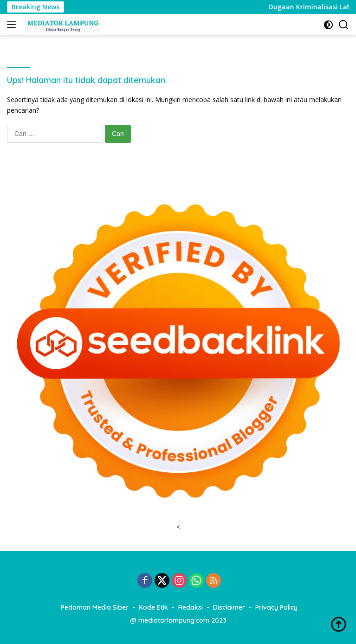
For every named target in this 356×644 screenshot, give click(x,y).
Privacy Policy (276, 607)
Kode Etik (153, 607)
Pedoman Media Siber (95, 607)
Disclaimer (229, 607)
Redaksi (191, 607)
